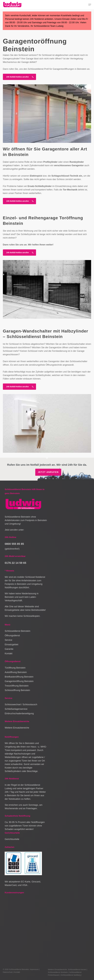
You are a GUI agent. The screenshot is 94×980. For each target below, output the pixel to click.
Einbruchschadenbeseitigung (19, 713)
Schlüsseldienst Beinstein (17, 631)
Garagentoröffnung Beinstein (19, 681)
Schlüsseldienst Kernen (77, 970)
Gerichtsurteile (12, 839)
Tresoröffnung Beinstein (17, 686)
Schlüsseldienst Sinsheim (58, 972)
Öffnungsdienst (12, 636)
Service (8, 640)
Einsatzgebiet (11, 645)
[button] (90, 5)
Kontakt (8, 653)
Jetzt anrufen (48, 472)
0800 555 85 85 (14, 544)
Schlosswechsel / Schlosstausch (21, 704)
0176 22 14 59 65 (15, 563)
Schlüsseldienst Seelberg (71, 975)
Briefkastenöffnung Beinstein (19, 677)
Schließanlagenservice (16, 709)
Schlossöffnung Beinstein (17, 690)
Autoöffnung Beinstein (16, 672)
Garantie (9, 649)
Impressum (34, 969)
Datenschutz (8, 972)
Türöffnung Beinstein (15, 668)
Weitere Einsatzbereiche (17, 728)
